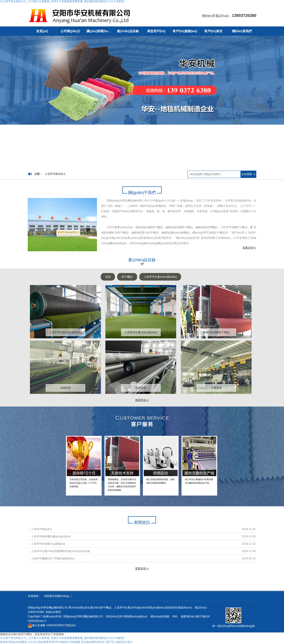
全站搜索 (247, 174)
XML (175, 616)
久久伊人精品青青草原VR (43, 642)
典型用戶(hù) (156, 31)
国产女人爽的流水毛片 (119, 642)
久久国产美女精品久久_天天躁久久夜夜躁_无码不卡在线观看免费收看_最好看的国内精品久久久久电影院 (62, 638)
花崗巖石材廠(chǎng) (56, 596)
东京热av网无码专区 (93, 642)
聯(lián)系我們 (242, 31)
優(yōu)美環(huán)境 (100, 31)
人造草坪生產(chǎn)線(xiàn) (160, 277)
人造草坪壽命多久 (55, 174)
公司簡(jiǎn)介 (71, 31)
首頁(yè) (42, 31)
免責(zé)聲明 (53, 612)
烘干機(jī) (127, 277)
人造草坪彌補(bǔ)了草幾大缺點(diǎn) (53, 558)
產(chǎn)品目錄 (128, 31)
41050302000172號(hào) (52, 625)
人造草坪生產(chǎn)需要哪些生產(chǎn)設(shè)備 (60, 551)
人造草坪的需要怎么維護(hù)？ (48, 544)
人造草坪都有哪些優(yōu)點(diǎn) (51, 536)
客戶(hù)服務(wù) (185, 31)
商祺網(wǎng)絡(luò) (135, 616)
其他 (108, 277)
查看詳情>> (249, 248)
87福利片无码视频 (69, 642)
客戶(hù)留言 (213, 31)
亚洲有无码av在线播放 (13, 642)
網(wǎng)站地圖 (160, 616)
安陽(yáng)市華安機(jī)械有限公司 (83, 616)
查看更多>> (142, 400)
